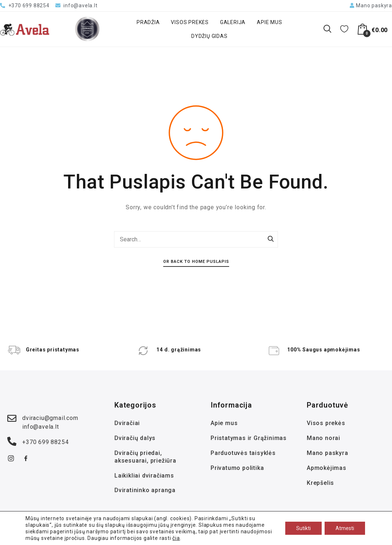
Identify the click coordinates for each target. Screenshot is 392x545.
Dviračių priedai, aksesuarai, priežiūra (145, 457)
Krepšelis (320, 483)
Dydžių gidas (209, 36)
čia (176, 538)
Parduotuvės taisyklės (243, 453)
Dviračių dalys (135, 438)
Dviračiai (127, 423)
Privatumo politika (237, 468)
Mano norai (324, 438)
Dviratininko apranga (145, 490)
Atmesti (345, 528)
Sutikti (303, 528)
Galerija (233, 22)
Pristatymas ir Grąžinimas (249, 438)
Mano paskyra (328, 453)
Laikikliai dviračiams (144, 476)
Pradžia (148, 22)
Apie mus (269, 22)
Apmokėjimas (327, 468)
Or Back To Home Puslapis (196, 261)
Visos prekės (190, 22)
